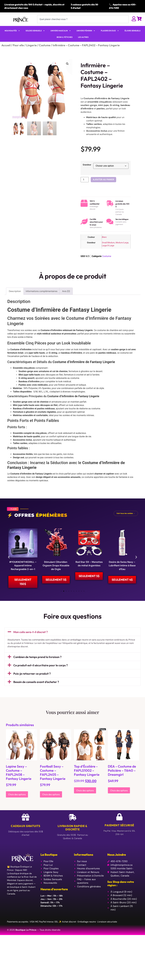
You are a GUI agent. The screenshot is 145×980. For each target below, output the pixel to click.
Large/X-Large (108, 246)
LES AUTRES (83, 37)
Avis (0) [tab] (66, 291)
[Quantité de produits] (85, 180)
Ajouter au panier (103, 180)
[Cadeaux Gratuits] (26, 821)
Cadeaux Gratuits (26, 830)
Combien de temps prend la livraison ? (37, 661)
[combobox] (83, 19)
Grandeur (87, 165)
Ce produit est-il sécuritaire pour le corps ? (41, 669)
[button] (67, 64)
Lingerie (31, 45)
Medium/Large (122, 243)
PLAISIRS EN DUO (110, 31)
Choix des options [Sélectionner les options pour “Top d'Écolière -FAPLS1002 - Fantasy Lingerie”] (85, 794)
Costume (45, 45)
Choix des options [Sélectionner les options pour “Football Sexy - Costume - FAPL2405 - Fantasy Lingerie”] (51, 798)
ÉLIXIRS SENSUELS (132, 31)
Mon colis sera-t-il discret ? (31, 636)
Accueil (6, 45)
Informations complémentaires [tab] (42, 291)
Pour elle (18, 45)
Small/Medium (108, 243)
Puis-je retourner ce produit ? (32, 678)
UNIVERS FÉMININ (86, 31)
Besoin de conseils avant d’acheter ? (36, 686)
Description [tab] (15, 291)
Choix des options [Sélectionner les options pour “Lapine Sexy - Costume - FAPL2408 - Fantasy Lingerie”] (17, 798)
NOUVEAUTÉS (12, 31)
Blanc (104, 237)
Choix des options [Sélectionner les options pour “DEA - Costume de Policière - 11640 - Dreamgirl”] (119, 794)
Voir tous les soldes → (126, 513)
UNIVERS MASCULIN (61, 31)
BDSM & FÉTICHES (65, 37)
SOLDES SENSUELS (35, 31)
